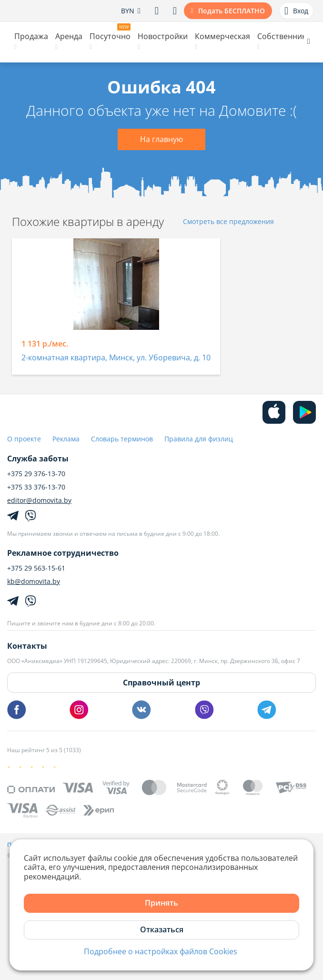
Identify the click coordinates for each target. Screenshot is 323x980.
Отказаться (162, 929)
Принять (161, 903)
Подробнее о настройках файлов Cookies (161, 952)
